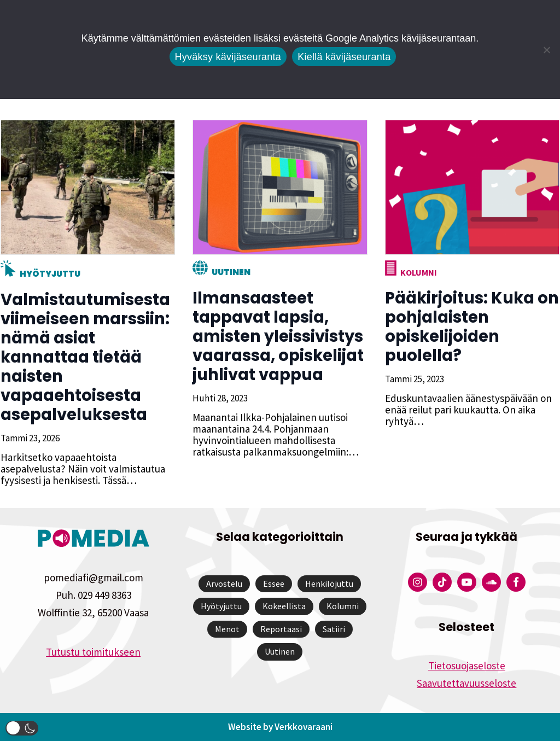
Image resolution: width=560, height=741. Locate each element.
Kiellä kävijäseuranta (344, 57)
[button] (22, 728)
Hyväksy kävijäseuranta (228, 57)
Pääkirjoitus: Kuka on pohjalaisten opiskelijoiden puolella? (471, 327)
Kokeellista (284, 606)
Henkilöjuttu (329, 584)
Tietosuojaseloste (467, 666)
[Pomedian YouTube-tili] (467, 582)
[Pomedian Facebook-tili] (516, 582)
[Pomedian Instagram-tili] (418, 582)
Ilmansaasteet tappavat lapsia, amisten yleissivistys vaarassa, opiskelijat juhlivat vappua (278, 336)
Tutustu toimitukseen (93, 652)
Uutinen (231, 272)
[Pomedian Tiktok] (442, 582)
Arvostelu (224, 584)
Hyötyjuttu (49, 274)
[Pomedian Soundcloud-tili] (491, 582)
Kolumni (418, 272)
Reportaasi (281, 629)
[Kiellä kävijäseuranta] (546, 50)
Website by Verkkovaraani (280, 727)
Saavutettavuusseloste (466, 683)
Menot (227, 629)
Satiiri (334, 629)
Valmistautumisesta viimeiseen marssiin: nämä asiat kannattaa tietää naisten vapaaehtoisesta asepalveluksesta (85, 357)
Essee (274, 584)
